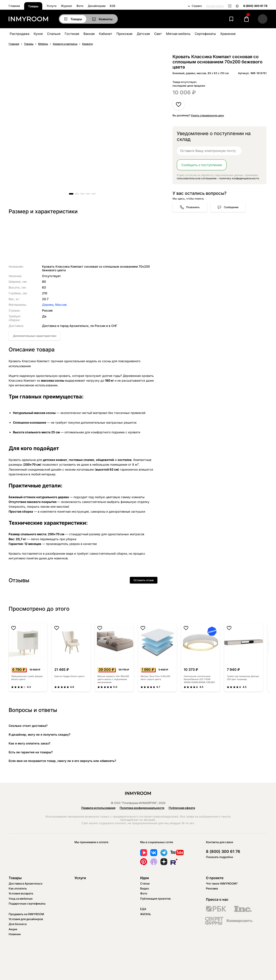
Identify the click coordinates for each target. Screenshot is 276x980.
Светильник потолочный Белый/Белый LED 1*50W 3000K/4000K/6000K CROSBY (199, 679)
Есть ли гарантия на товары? (31, 752)
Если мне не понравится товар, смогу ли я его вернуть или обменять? (62, 761)
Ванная (89, 34)
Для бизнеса (18, 924)
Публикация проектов (155, 899)
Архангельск (215, 6)
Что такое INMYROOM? (222, 883)
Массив (61, 305)
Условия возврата (21, 893)
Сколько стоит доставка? (28, 726)
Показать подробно (220, 857)
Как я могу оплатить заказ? (30, 743)
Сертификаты (205, 34)
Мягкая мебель (178, 34)
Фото (80, 6)
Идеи (145, 878)
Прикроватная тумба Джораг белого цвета (27, 678)
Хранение (228, 34)
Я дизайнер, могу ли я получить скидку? (40, 734)
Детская (143, 34)
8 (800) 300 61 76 (255, 6)
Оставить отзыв (144, 580)
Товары (33, 6)
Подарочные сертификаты (27, 904)
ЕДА (143, 909)
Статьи (145, 883)
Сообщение (231, 207)
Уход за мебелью (21, 899)
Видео (145, 888)
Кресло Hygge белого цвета (69, 676)
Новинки (15, 934)
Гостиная (72, 34)
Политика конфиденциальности (142, 808)
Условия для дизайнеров (26, 919)
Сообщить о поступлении (202, 165)
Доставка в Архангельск (26, 883)
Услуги (52, 6)
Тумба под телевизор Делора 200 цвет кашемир (243, 678)
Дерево (48, 305)
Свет (158, 34)
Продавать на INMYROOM (26, 914)
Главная (14, 6)
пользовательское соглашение (197, 178)
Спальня (54, 34)
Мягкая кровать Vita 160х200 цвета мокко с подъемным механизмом (113, 679)
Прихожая (124, 34)
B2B (113, 6)
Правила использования (98, 808)
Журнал (66, 6)
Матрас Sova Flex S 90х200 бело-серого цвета (155, 678)
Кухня (38, 34)
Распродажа (20, 34)
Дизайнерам (97, 6)
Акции (13, 929)
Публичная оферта (182, 808)
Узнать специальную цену (207, 115)
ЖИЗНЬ (146, 914)
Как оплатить (18, 888)
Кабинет (106, 34)
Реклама (212, 888)
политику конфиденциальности (239, 178)
